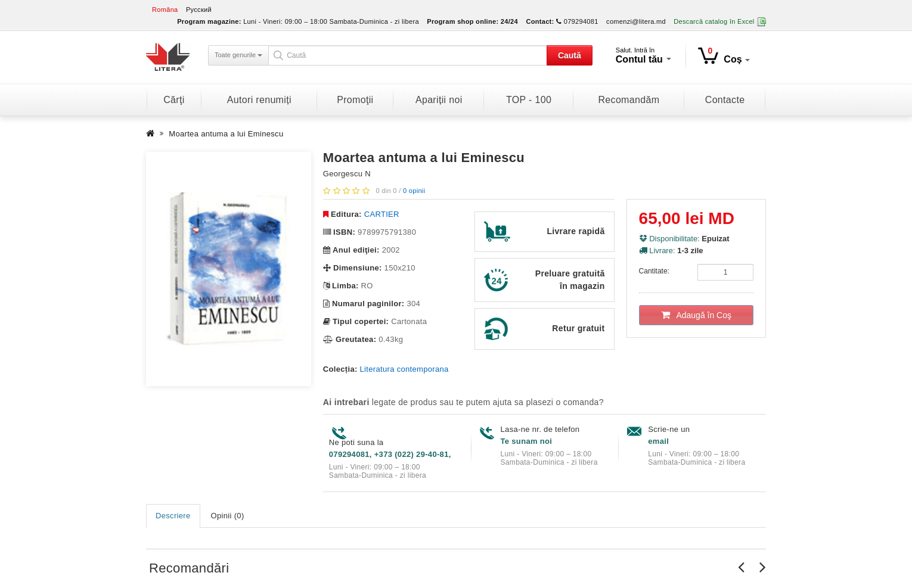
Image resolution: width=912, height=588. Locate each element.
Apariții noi (439, 100)
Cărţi (174, 100)
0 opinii (414, 191)
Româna (165, 10)
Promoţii (355, 100)
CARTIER (382, 214)
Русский (199, 10)
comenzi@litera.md (636, 21)
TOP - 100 (529, 100)
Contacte (725, 100)
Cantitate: (654, 271)
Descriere (173, 516)
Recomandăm (629, 100)
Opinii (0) (228, 516)
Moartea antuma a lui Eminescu (226, 134)
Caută (570, 55)
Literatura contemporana (404, 369)
